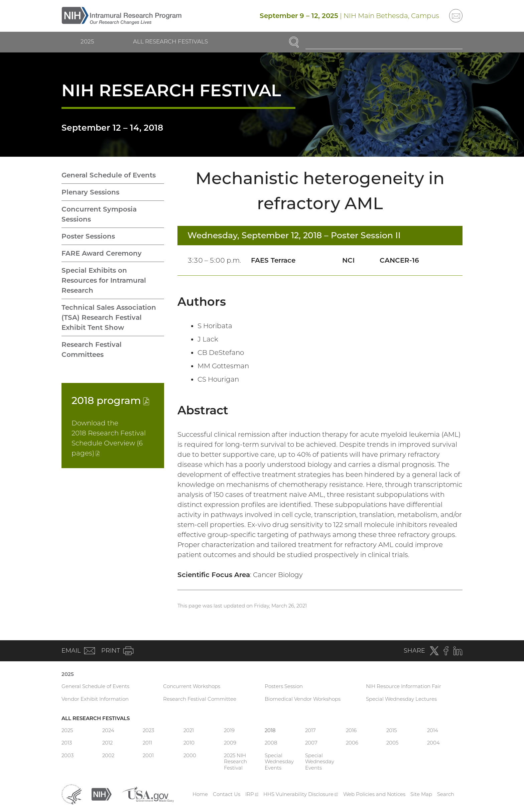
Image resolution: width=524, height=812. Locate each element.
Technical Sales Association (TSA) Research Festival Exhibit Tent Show (109, 317)
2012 (107, 743)
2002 (108, 755)
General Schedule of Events (109, 175)
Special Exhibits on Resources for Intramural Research (104, 280)
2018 (110, 400)
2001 (148, 755)
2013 (67, 743)
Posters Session (284, 686)
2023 (148, 730)
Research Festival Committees (92, 350)
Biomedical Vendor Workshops (303, 699)
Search (446, 794)
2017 (310, 730)
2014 (433, 730)
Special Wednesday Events (279, 762)
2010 (189, 743)
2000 (190, 755)
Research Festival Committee (200, 699)
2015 (391, 730)
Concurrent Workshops (192, 686)
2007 (311, 743)
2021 (189, 730)
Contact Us (227, 794)
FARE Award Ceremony (102, 253)
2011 (147, 743)
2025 (87, 41)
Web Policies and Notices (374, 794)
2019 (229, 730)
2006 (352, 743)
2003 (68, 755)
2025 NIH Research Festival (235, 762)
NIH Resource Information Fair (404, 686)
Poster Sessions (88, 236)
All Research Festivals (170, 41)
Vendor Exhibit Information (95, 699)
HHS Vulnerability (301, 794)
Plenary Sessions (90, 192)
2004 (433, 743)
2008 (271, 743)
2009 (230, 743)
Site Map (421, 794)
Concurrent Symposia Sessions (99, 214)
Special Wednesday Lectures (401, 699)
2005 (392, 743)
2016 (351, 730)
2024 (108, 730)
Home (200, 794)
